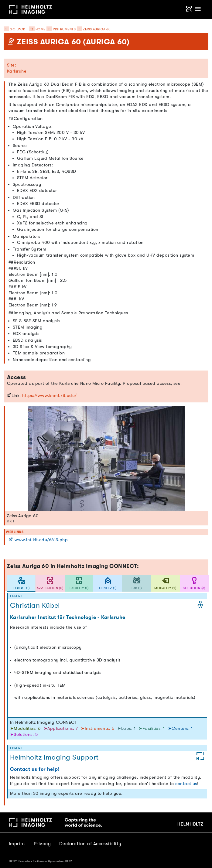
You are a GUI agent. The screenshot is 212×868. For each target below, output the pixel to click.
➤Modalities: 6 (26, 728)
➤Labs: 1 (127, 728)
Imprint (17, 844)
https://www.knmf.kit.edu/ (50, 396)
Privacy (42, 844)
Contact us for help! (35, 769)
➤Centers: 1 (180, 728)
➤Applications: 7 (62, 728)
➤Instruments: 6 (98, 728)
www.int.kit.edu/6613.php (38, 540)
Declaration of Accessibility (90, 844)
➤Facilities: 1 (152, 728)
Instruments (64, 29)
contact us (186, 784)
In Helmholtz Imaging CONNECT (43, 722)
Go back (14, 29)
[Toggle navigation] (198, 9)
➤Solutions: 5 (24, 735)
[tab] (21, 583)
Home (36, 29)
